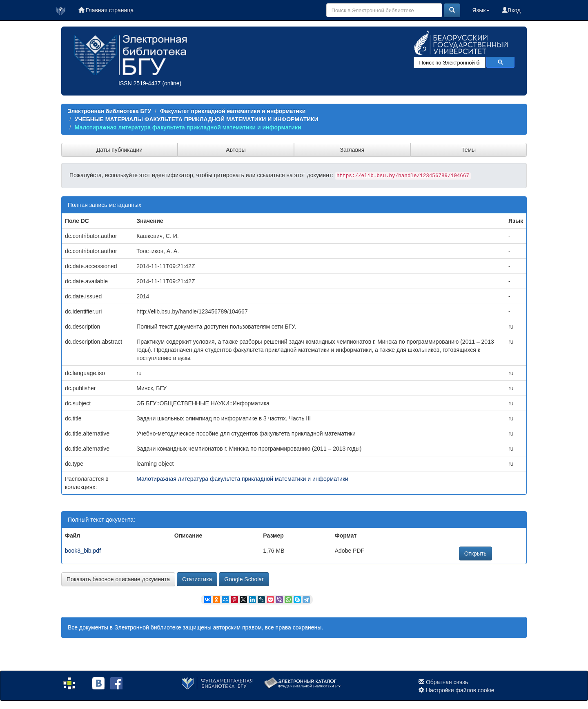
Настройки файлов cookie (460, 690)
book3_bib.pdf (83, 551)
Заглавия (352, 150)
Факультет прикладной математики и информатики (233, 111)
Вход (511, 10)
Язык (481, 10)
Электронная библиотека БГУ (109, 111)
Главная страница (106, 10)
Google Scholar (244, 579)
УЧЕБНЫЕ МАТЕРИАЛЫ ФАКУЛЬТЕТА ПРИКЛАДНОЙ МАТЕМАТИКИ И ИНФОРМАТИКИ (197, 119)
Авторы (236, 150)
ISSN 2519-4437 (140, 83)
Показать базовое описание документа (118, 579)
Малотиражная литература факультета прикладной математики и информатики (188, 127)
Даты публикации (119, 150)
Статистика (197, 579)
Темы (469, 150)
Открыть (476, 553)
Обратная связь (447, 682)
